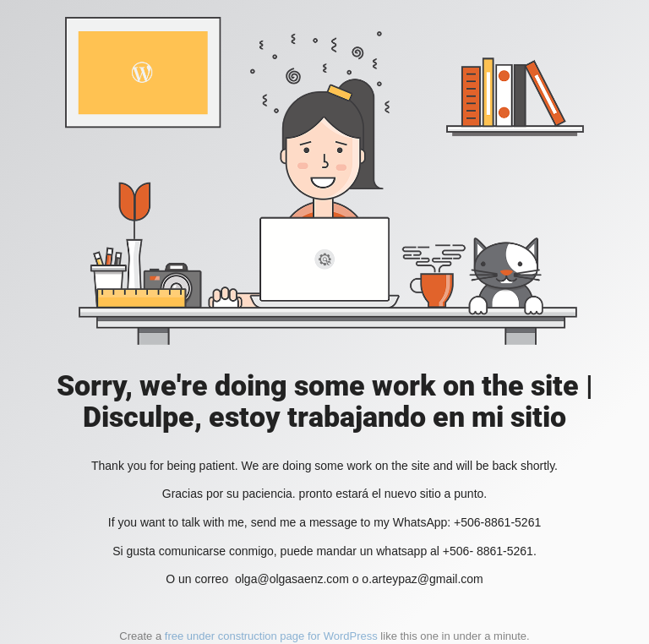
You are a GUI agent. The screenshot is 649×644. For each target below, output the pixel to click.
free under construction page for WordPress (271, 636)
